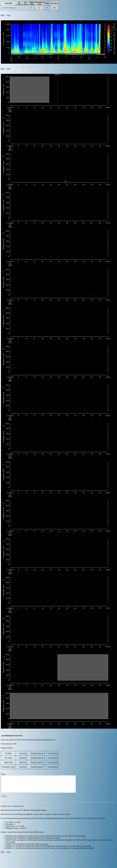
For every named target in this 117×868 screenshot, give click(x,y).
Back (3, 15)
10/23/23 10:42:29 (9, 8)
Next (9, 15)
